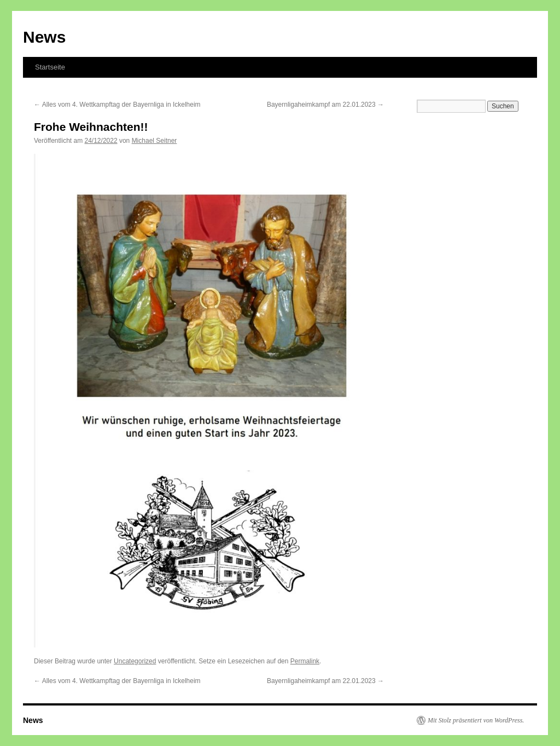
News (44, 37)
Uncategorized (135, 661)
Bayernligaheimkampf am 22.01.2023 (325, 105)
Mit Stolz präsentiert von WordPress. (476, 720)
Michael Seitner (154, 141)
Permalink (305, 661)
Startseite (50, 67)
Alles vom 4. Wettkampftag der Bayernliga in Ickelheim (117, 105)
